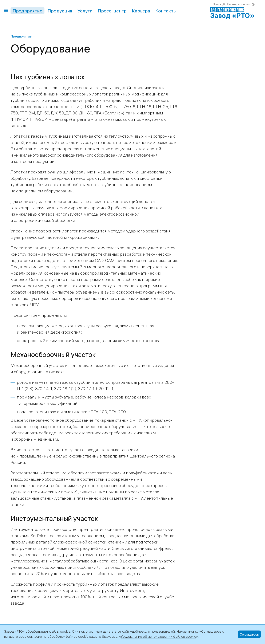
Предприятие (27, 11)
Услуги (85, 11)
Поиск (217, 4)
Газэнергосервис (239, 4)
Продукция (60, 11)
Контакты (166, 11)
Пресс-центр (112, 11)
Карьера (141, 11)
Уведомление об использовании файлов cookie (158, 636)
